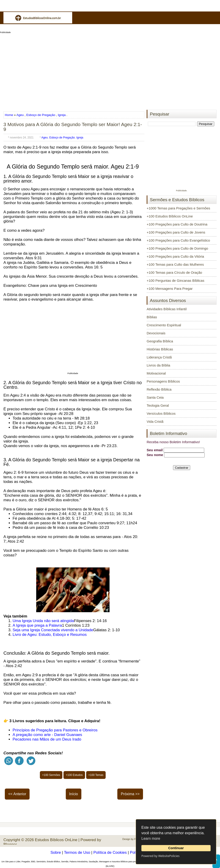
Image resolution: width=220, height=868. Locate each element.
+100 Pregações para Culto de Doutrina (177, 224)
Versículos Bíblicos (161, 413)
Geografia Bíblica (160, 341)
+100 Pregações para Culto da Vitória (175, 256)
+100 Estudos (74, 775)
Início (74, 794)
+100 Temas (96, 775)
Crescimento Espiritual (164, 325)
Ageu (20, 115)
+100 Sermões (51, 775)
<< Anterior (17, 794)
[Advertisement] (110, 70)
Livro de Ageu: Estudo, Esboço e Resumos (50, 635)
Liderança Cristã (159, 357)
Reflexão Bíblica (159, 389)
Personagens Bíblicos (163, 381)
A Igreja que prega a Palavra (37, 625)
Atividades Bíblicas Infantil (167, 309)
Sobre (56, 852)
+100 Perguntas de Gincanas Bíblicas (175, 280)
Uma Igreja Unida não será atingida (43, 621)
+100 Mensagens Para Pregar (170, 289)
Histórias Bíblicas (160, 349)
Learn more (151, 838)
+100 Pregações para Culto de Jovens (176, 232)
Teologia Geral (158, 405)
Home (9, 115)
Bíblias (152, 317)
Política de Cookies (110, 852)
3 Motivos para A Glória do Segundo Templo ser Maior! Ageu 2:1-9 (73, 127)
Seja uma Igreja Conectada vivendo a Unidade (53, 630)
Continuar (176, 848)
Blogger (10, 844)
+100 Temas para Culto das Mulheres (175, 264)
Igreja (62, 115)
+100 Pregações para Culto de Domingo (177, 248)
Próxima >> (130, 794)
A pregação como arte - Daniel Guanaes (47, 735)
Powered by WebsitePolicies (160, 856)
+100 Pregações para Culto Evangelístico (178, 240)
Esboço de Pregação (41, 115)
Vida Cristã (155, 421)
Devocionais (156, 333)
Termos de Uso (77, 852)
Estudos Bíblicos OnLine (56, 840)
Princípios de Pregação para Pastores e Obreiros (55, 730)
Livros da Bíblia (158, 365)
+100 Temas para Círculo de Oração (174, 272)
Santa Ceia (155, 397)
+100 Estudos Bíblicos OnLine (170, 216)
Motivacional (156, 373)
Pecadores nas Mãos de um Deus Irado (47, 739)
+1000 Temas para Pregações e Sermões (178, 208)
